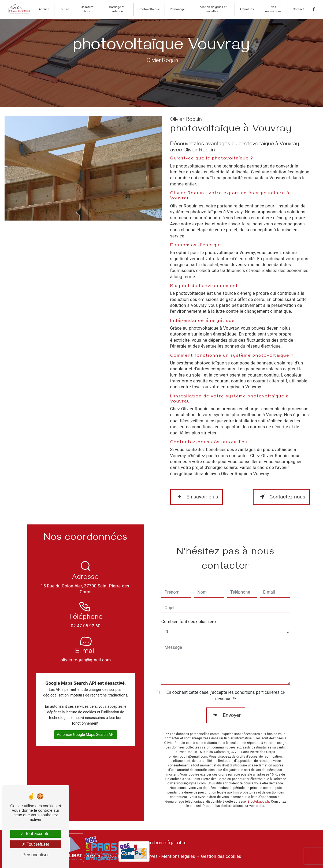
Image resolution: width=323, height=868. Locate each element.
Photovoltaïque (149, 9)
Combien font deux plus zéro (189, 614)
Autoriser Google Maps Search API (86, 727)
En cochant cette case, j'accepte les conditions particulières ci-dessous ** (226, 688)
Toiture (64, 9)
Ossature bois (87, 9)
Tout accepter (36, 834)
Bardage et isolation (117, 9)
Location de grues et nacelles (212, 9)
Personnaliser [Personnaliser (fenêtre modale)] (36, 855)
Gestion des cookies (221, 856)
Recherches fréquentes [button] (161, 844)
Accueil (44, 9)
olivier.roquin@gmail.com (86, 644)
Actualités (247, 9)
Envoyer (232, 707)
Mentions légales (178, 856)
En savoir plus (196, 497)
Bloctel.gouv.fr (258, 794)
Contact (298, 9)
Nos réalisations (273, 9)
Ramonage (177, 9)
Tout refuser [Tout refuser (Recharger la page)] (36, 844)
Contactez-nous (281, 497)
